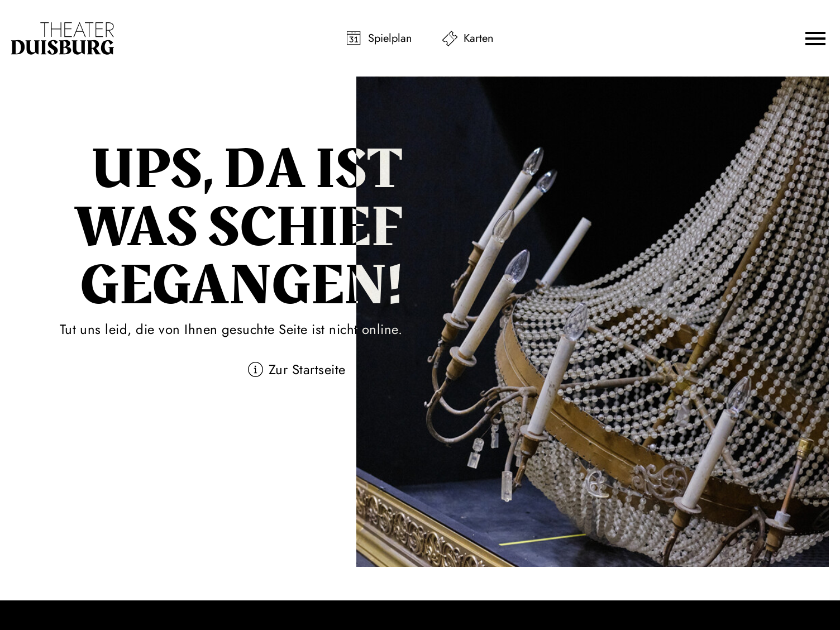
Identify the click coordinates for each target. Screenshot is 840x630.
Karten (479, 38)
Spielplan (390, 38)
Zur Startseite (307, 369)
